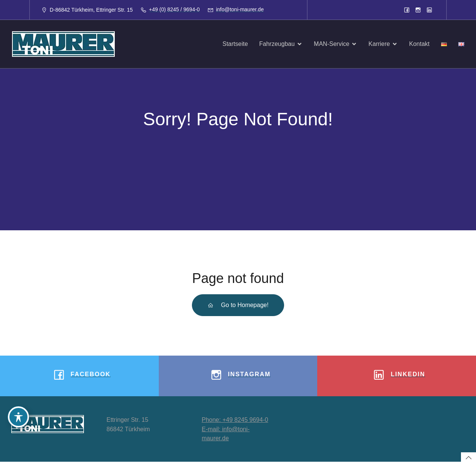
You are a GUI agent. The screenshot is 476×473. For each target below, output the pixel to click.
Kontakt (419, 44)
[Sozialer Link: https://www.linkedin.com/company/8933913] (429, 10)
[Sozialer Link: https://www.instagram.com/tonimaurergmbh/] (418, 10)
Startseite (235, 44)
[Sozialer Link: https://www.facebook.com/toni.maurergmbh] (407, 10)
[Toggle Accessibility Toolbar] (18, 417)
